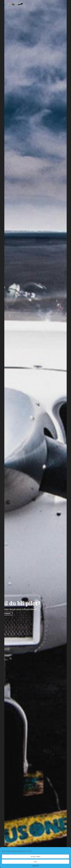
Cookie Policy (35, 866)
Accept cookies (36, 857)
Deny (35, 862)
